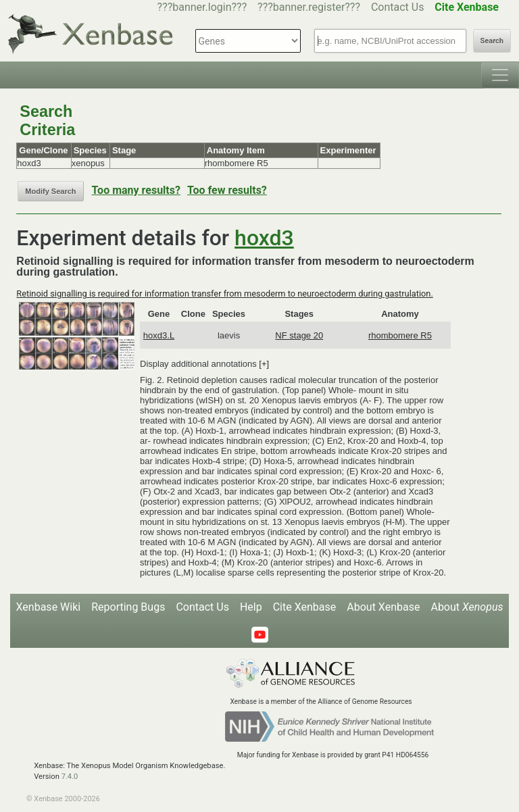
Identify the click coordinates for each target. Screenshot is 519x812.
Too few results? (227, 190)
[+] (264, 364)
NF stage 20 (299, 335)
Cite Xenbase (305, 607)
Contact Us (398, 7)
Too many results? (136, 190)
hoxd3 (264, 238)
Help (251, 607)
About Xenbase (383, 607)
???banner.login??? (202, 7)
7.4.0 (70, 777)
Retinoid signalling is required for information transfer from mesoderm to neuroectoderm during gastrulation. (224, 294)
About (467, 607)
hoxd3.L (159, 335)
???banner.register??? (309, 7)
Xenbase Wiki (49, 607)
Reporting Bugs (128, 607)
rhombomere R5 (400, 335)
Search (492, 41)
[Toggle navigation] (500, 75)
